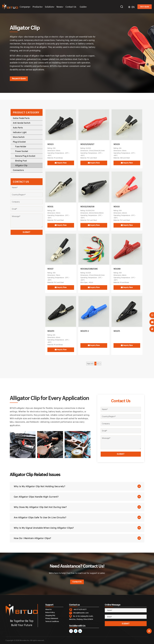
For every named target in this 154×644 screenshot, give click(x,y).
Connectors (18, 170)
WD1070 (51, 331)
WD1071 (117, 331)
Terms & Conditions (52, 621)
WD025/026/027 (87, 144)
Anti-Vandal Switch (22, 123)
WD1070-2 (85, 331)
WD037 (50, 269)
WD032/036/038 (87, 207)
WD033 (117, 207)
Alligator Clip (21, 165)
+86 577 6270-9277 (80, 609)
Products (43, 7)
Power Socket (22, 151)
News (65, 7)
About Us (48, 609)
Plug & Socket (19, 142)
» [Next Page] (100, 364)
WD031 (50, 207)
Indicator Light (20, 132)
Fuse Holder (21, 146)
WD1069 (117, 269)
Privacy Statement (52, 618)
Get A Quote (145, 7)
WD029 (117, 144)
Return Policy (50, 612)
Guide (89, 7)
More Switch (19, 137)
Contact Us (77, 7)
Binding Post (21, 161)
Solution (55, 7)
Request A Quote (19, 78)
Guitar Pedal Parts (21, 118)
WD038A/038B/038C (89, 269)
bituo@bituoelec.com (81, 613)
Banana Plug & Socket (25, 156)
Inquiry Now (61, 163)
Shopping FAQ (50, 615)
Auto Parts (18, 128)
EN (133, 7)
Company (31, 7)
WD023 (50, 144)
